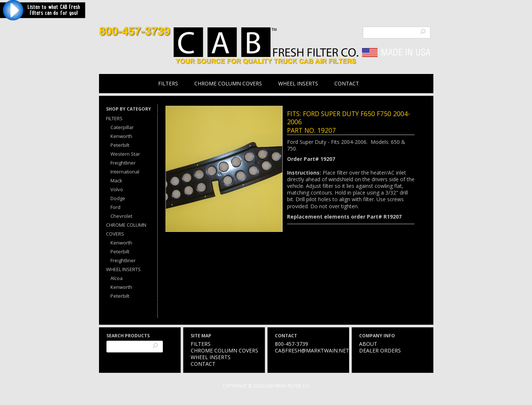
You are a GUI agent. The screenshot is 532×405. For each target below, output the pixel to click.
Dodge (118, 198)
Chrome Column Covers (228, 83)
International (125, 172)
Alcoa (117, 278)
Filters (168, 83)
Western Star (125, 154)
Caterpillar (122, 127)
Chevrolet (121, 216)
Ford (115, 207)
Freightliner (123, 163)
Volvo (117, 189)
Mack (116, 180)
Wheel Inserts (298, 83)
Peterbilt (120, 145)
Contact (347, 83)
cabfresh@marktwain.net (312, 350)
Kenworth (121, 136)
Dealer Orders (380, 350)
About (368, 344)
